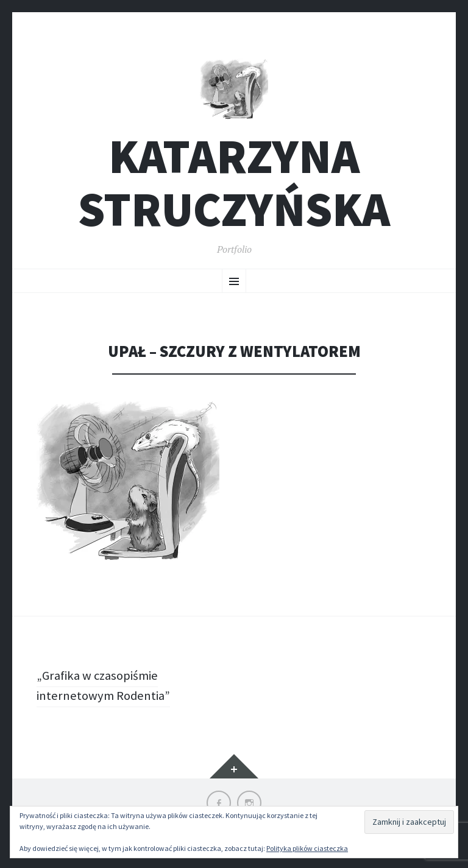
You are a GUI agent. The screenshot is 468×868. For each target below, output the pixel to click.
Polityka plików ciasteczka (307, 848)
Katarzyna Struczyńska (234, 187)
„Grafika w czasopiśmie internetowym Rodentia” (107, 689)
